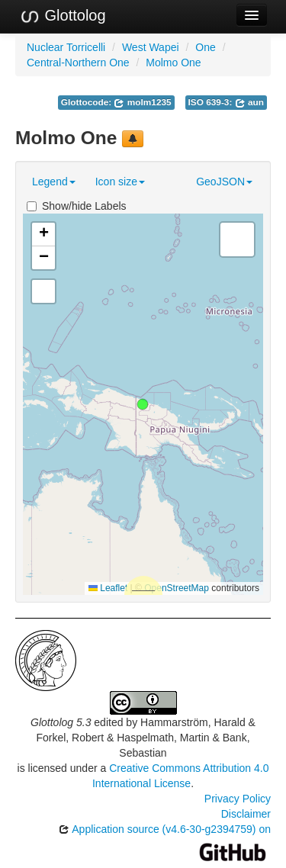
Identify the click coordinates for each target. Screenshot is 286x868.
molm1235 (142, 102)
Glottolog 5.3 (61, 722)
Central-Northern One (78, 63)
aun (249, 102)
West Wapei (151, 47)
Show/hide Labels (77, 206)
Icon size (120, 182)
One (205, 47)
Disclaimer (246, 814)
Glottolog (63, 16)
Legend (54, 182)
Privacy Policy (238, 799)
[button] (143, 404)
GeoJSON (224, 182)
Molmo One (173, 63)
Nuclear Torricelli (66, 47)
